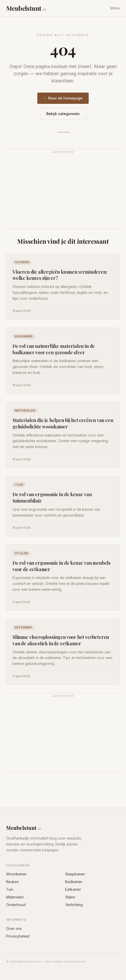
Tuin (10, 889)
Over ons (14, 928)
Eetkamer (73, 889)
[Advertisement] (63, 192)
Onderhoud (16, 905)
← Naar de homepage (63, 98)
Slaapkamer (75, 874)
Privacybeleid (18, 936)
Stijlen (70, 897)
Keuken (13, 882)
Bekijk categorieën (63, 114)
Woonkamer (16, 874)
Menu (115, 8)
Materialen (15, 897)
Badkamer (74, 882)
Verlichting (74, 905)
